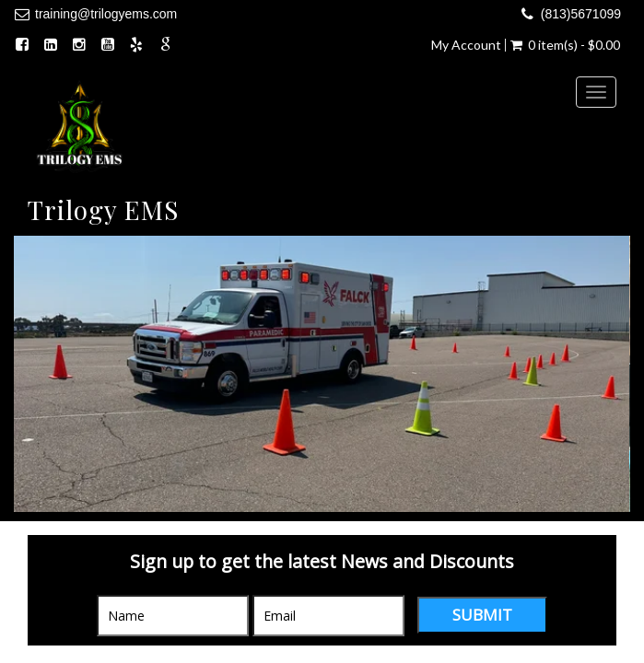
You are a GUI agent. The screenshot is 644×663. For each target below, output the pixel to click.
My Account (466, 45)
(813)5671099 (581, 14)
